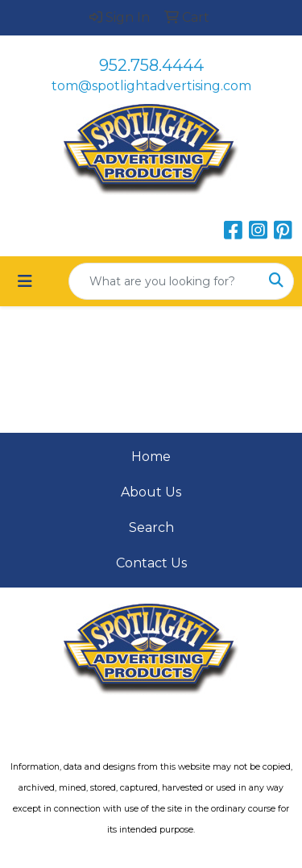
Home (151, 457)
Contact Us (151, 563)
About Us (151, 492)
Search (151, 527)
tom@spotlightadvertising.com (151, 86)
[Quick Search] (164, 281)
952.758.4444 (151, 65)
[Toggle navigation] (25, 281)
